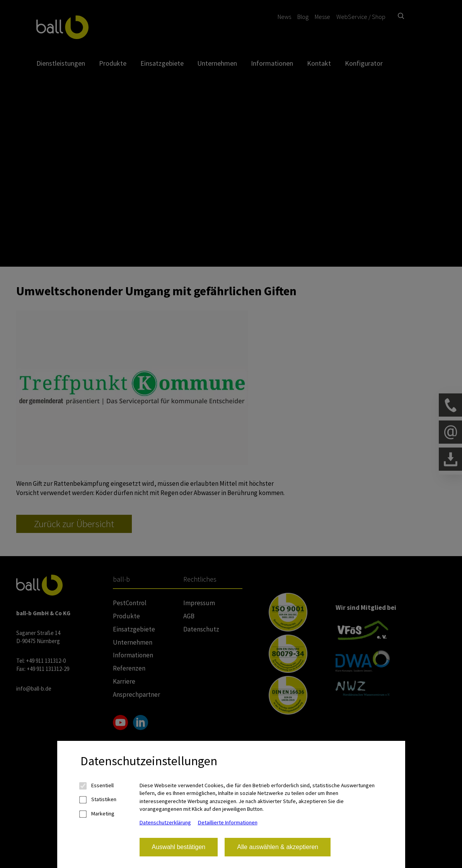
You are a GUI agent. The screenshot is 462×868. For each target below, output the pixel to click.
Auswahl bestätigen (179, 847)
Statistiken (98, 799)
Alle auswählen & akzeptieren (278, 847)
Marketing (97, 814)
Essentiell (97, 785)
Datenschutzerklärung (165, 822)
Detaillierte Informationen (228, 822)
